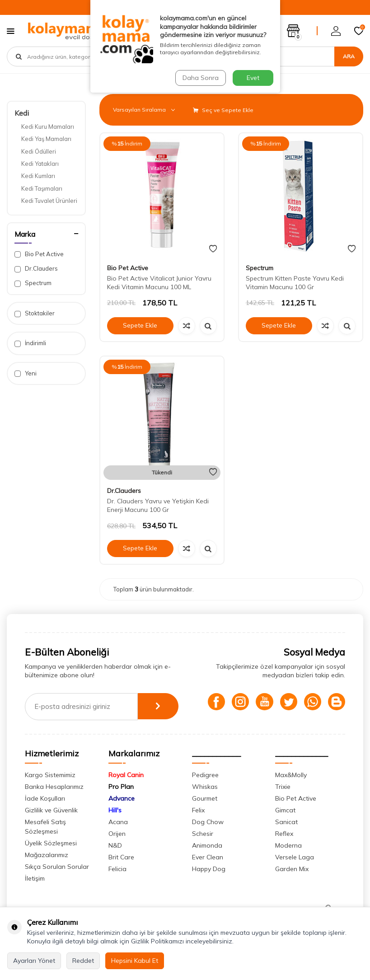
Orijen (117, 834)
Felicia (117, 869)
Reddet (83, 961)
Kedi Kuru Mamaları (48, 127)
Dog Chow (208, 822)
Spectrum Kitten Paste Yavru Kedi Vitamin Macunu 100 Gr (295, 283)
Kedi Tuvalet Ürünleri (49, 201)
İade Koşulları (45, 798)
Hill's (115, 810)
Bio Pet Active (39, 254)
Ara (349, 56)
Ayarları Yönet (34, 961)
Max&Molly (291, 775)
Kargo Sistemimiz (50, 775)
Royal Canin (126, 775)
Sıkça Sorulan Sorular (57, 867)
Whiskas (205, 787)
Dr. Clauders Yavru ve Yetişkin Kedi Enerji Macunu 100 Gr (158, 505)
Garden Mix (292, 869)
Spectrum (33, 283)
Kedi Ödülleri (39, 151)
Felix (198, 810)
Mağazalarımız (47, 855)
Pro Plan (121, 787)
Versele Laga (295, 857)
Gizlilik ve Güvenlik (51, 810)
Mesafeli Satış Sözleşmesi (45, 827)
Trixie (283, 787)
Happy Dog (209, 869)
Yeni (26, 373)
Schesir (203, 834)
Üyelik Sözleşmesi (51, 843)
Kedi (22, 113)
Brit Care (121, 857)
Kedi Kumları (38, 176)
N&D (115, 845)
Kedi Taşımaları (42, 188)
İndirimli (30, 343)
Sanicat (286, 822)
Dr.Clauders (36, 269)
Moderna (288, 845)
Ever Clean (208, 857)
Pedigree (205, 775)
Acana (118, 822)
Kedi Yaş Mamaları (46, 139)
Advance (122, 798)
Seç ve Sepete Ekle (223, 110)
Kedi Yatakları (40, 164)
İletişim (35, 878)
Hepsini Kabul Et (135, 961)
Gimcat (285, 810)
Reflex (284, 834)
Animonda (207, 845)
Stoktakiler (35, 313)
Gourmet (205, 798)
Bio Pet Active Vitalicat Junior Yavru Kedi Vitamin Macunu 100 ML (159, 283)
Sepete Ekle (140, 325)
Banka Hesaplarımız (54, 787)
